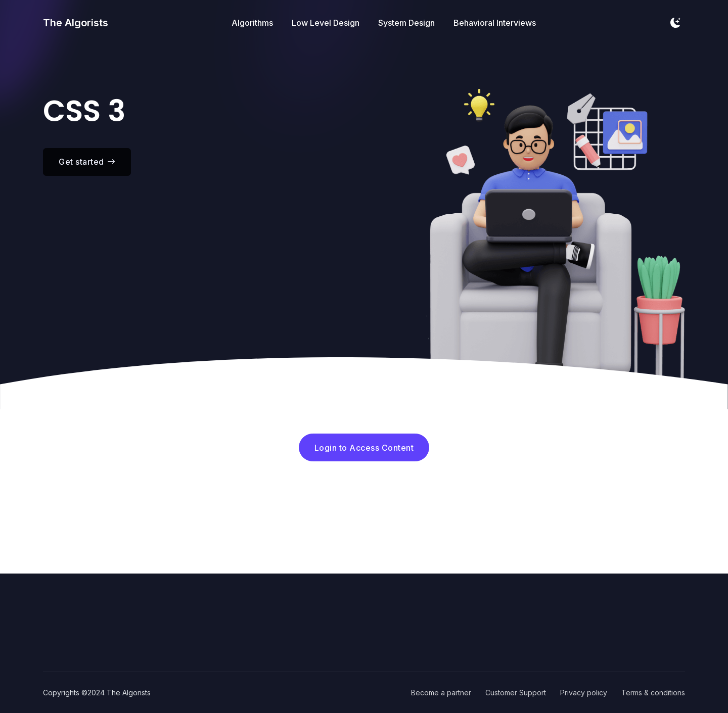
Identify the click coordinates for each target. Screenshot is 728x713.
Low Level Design (326, 23)
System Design (406, 23)
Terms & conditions (653, 693)
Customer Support (516, 693)
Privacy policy (584, 693)
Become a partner (441, 693)
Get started (87, 162)
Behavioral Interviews (495, 23)
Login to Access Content (364, 448)
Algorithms (252, 23)
